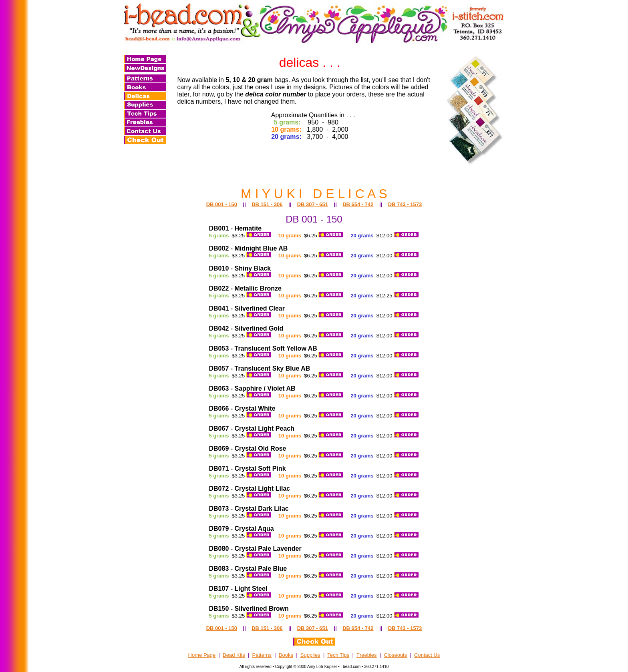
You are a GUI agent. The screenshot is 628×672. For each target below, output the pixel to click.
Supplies (310, 655)
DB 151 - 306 (267, 204)
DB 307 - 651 (313, 204)
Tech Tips (338, 655)
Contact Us (427, 655)
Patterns (262, 655)
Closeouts (395, 655)
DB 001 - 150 (222, 204)
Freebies (367, 655)
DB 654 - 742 (358, 204)
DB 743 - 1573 (405, 204)
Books (286, 655)
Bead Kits (234, 655)
